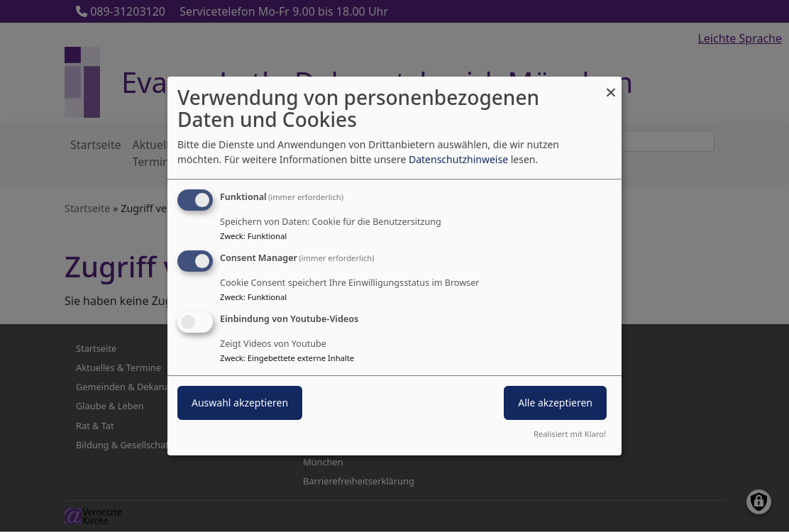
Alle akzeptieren (555, 403)
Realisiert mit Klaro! (570, 434)
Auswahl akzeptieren (240, 403)
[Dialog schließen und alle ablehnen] (611, 85)
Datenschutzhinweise (458, 159)
